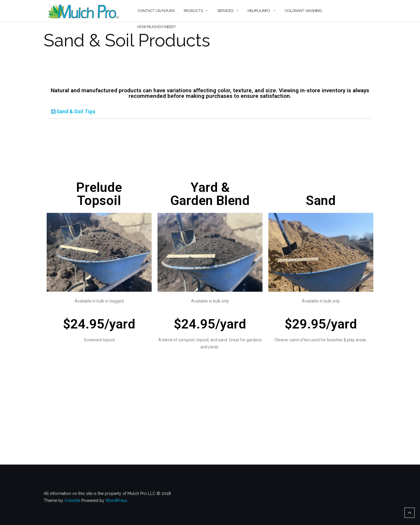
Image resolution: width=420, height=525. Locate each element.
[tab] (210, 112)
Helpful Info (259, 11)
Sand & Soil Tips (76, 111)
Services (225, 11)
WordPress (116, 500)
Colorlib (72, 500)
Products (193, 11)
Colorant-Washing (303, 11)
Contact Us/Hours (156, 11)
